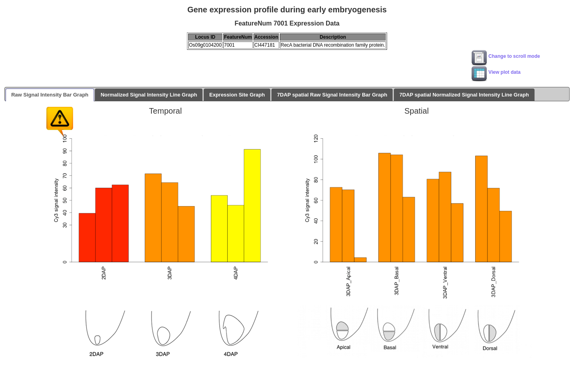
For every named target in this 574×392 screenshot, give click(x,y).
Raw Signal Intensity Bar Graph (50, 95)
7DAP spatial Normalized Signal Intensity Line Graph (464, 95)
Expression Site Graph (237, 95)
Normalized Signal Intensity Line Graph (149, 95)
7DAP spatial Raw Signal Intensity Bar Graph (332, 95)
